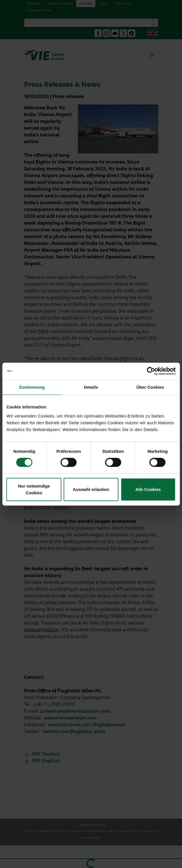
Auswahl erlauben (91, 489)
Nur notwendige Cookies (34, 489)
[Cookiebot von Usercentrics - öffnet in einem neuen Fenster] (151, 371)
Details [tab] (91, 387)
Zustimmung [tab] (32, 387)
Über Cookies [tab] (150, 387)
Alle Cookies (148, 489)
